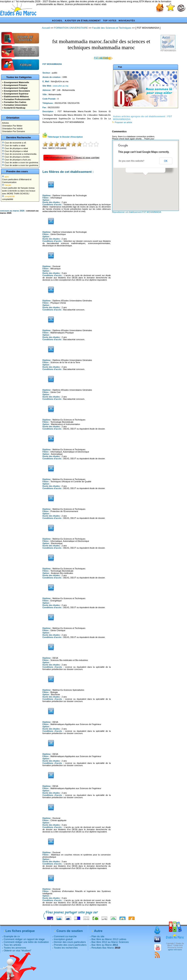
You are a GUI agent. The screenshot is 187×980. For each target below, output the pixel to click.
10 (96, 144)
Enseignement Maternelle (16, 82)
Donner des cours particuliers (70, 942)
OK (166, 161)
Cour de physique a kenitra (16, 157)
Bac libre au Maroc (105, 945)
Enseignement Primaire (15, 85)
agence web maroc (175, 950)
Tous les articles (12, 945)
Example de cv (12, 936)
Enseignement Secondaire (17, 91)
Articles (5, 123)
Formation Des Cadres (15, 102)
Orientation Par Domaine (13, 131)
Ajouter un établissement (83, 21)
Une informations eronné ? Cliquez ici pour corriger (72, 157)
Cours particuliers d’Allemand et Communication (17, 179)
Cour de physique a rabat (15, 148)
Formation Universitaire (15, 105)
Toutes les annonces (15, 948)
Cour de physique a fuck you (16, 160)
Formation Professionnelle (17, 99)
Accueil (57, 21)
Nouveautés (127, 21)
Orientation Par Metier (12, 126)
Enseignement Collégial (15, 88)
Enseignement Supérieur (16, 94)
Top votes (110, 21)
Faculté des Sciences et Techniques (112, 28)
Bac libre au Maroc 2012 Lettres (109, 939)
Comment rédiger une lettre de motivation (26, 942)
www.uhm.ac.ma (61, 86)
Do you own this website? (132, 161)
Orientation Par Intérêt (12, 129)
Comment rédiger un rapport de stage (24, 939)
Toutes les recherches (66, 948)
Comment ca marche (65, 936)
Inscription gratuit (63, 939)
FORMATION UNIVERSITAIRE (71, 28)
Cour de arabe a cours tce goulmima (20, 162)
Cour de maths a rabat (14, 145)
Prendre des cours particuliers (70, 945)
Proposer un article (122, 122)
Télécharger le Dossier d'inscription (63, 137)
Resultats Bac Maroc (103, 948)
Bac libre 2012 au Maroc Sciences (110, 942)
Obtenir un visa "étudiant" (18, 951)
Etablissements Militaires (16, 96)
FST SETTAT (101, 58)
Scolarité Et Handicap (14, 108)
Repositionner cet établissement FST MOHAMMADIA (137, 212)
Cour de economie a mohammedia (19, 154)
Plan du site (98, 936)
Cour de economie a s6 (14, 143)
